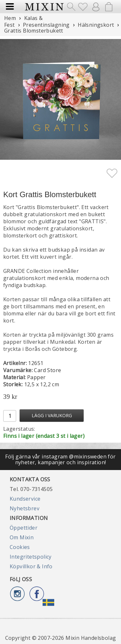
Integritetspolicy (31, 557)
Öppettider (24, 528)
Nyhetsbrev (25, 508)
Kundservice (25, 499)
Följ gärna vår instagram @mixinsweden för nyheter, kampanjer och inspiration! (60, 459)
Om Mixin (22, 537)
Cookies (20, 547)
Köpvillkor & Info (31, 566)
